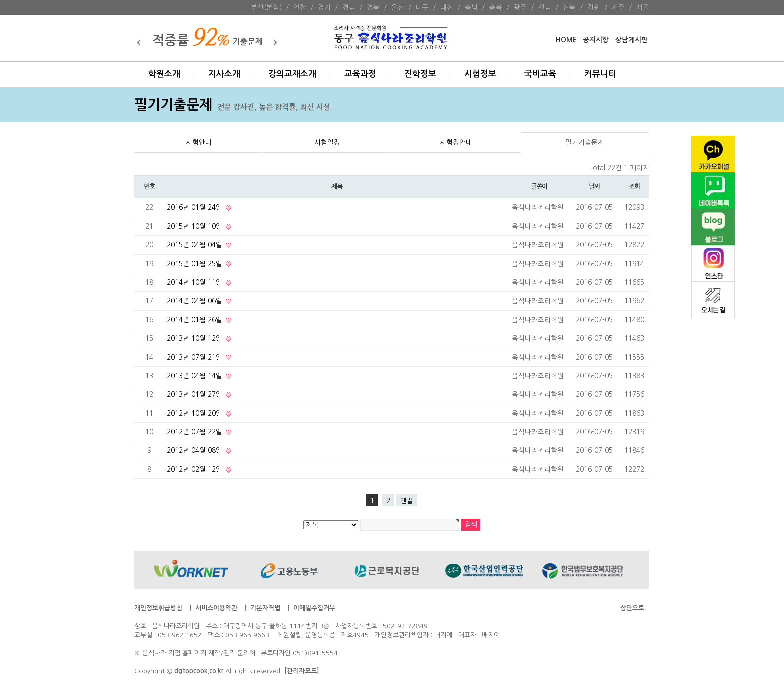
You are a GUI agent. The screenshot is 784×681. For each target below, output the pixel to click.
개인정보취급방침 (158, 608)
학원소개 (164, 74)
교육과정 (360, 74)
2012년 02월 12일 (196, 469)
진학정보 (420, 74)
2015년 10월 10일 (196, 226)
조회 (634, 187)
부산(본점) (266, 7)
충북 (496, 7)
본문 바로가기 (0, 0)
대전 (447, 7)
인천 (300, 7)
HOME (566, 40)
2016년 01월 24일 (196, 207)
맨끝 (407, 501)
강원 (594, 7)
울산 (398, 7)
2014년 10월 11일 (196, 282)
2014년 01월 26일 (196, 320)
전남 (545, 7)
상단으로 (632, 608)
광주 (520, 7)
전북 (569, 7)
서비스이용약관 (216, 608)
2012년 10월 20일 (196, 413)
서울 (643, 7)
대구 (422, 7)
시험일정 (327, 142)
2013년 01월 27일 (196, 394)
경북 (373, 7)
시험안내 (199, 142)
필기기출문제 (585, 142)
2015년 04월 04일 (196, 245)
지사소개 (224, 74)
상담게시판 (632, 40)
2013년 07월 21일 (196, 357)
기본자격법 (265, 608)
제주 (618, 7)
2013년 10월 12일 (196, 338)
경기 (324, 7)
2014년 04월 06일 (196, 301)
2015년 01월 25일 (196, 264)
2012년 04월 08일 (196, 450)
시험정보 (480, 74)
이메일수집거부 (314, 608)
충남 (471, 7)
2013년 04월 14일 (196, 376)
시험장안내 (456, 142)
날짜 (594, 187)
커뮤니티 (600, 74)
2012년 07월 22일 (196, 432)
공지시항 (596, 40)
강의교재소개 (292, 74)
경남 (349, 7)
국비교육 (540, 74)
